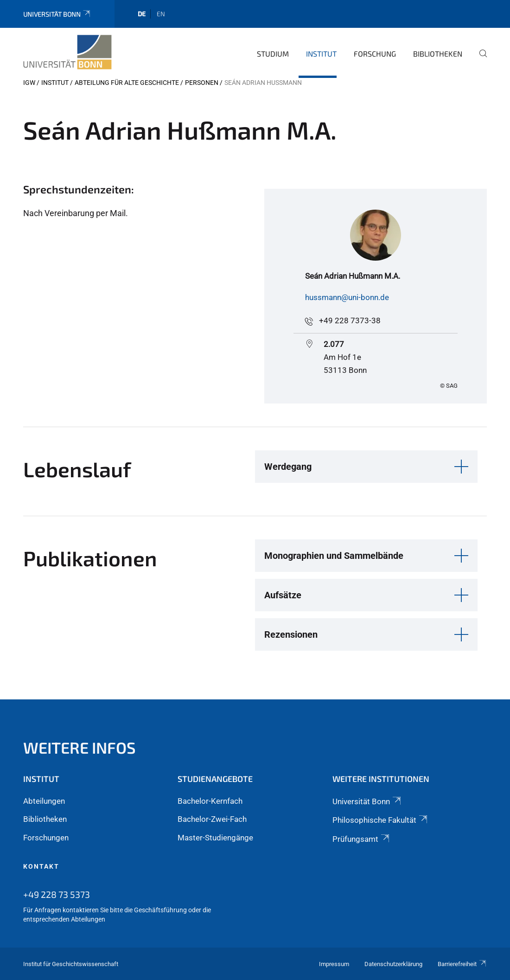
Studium (273, 54)
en (161, 14)
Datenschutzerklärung (393, 964)
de (142, 14)
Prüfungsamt (362, 839)
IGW (29, 83)
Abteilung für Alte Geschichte (127, 83)
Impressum (334, 964)
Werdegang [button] (288, 467)
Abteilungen (44, 801)
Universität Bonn (57, 14)
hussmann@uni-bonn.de (347, 297)
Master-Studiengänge (215, 838)
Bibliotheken (438, 54)
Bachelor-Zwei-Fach (212, 819)
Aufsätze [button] (283, 595)
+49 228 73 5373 (57, 894)
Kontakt (41, 866)
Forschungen (46, 838)
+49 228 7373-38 (350, 320)
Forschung (375, 54)
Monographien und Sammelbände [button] (334, 556)
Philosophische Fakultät (381, 820)
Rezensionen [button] (291, 634)
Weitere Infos (80, 747)
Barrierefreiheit (462, 964)
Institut (321, 54)
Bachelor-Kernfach (210, 801)
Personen (202, 83)
